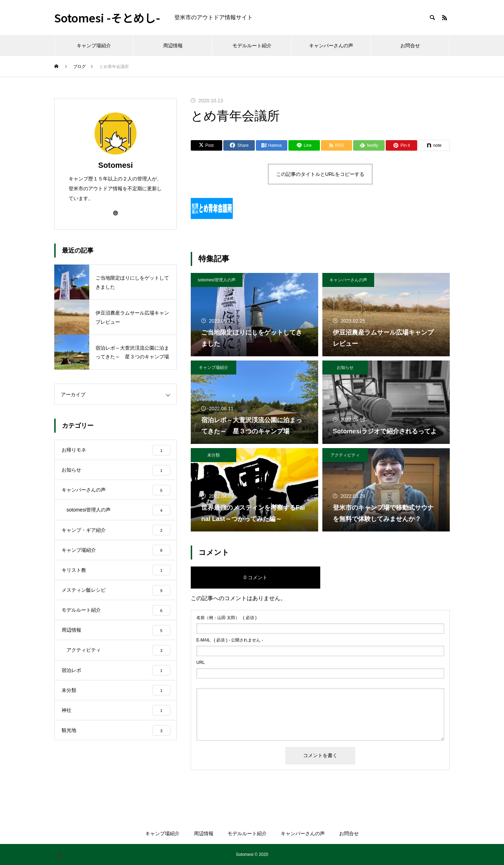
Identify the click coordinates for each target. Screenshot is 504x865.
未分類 (213, 455)
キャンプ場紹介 (94, 46)
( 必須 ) (226, 618)
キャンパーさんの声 (331, 46)
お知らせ (345, 368)
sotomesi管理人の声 (217, 280)
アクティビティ (345, 455)
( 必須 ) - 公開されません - (230, 640)
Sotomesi (115, 165)
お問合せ (410, 46)
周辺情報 (173, 46)
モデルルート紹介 (252, 46)
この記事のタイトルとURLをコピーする (320, 174)
